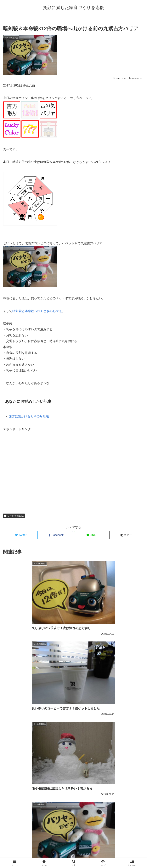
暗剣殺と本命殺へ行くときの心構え (37, 311)
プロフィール (74, 855)
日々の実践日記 (14, 516)
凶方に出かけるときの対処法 (29, 416)
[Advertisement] (73, 471)
